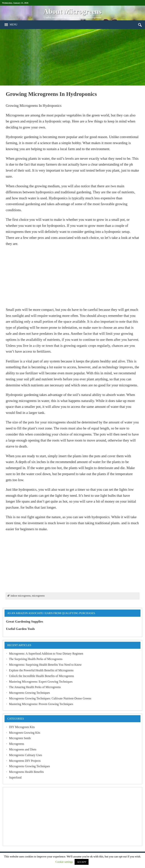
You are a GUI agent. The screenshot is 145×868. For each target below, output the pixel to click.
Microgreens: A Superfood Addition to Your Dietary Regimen (46, 654)
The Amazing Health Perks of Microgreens (35, 687)
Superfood (15, 777)
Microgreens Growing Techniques (29, 693)
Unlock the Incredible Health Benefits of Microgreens (41, 676)
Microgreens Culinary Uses (25, 755)
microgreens (38, 596)
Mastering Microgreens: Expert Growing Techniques (41, 682)
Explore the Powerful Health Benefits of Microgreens (41, 670)
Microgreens (17, 744)
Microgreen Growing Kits (25, 733)
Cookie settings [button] (64, 862)
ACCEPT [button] (82, 862)
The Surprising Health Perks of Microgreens (36, 659)
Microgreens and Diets (23, 749)
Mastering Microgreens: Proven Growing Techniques (41, 704)
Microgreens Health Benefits (26, 772)
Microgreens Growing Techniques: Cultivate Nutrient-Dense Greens (50, 698)
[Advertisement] (72, 57)
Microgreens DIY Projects (25, 761)
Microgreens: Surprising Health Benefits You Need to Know (45, 665)
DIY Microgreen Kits (22, 727)
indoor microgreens (21, 596)
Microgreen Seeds (20, 738)
